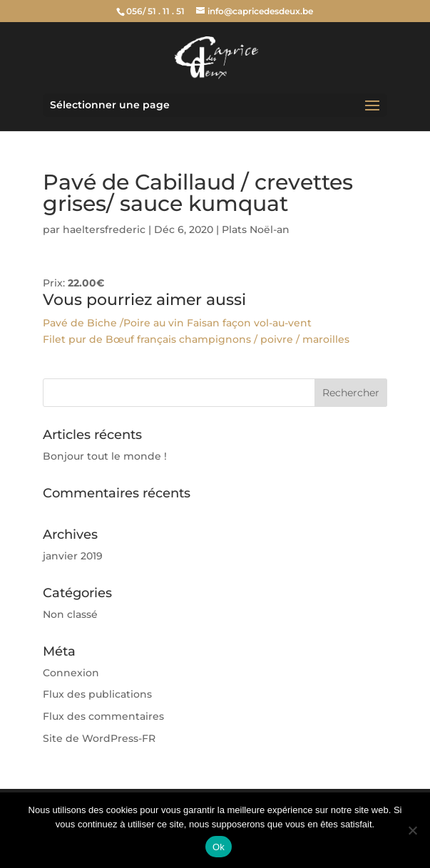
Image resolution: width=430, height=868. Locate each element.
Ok (219, 847)
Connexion (71, 673)
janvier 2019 (73, 556)
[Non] (412, 830)
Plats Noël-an (256, 229)
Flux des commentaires (103, 716)
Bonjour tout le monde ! (105, 456)
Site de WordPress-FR (99, 738)
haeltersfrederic (104, 229)
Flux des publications (97, 694)
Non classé (70, 614)
